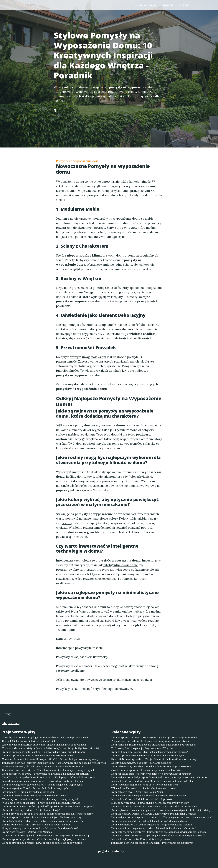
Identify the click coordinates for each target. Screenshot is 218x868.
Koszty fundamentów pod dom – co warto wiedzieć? (142, 763)
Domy (33, 5)
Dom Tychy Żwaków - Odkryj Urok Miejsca (27, 832)
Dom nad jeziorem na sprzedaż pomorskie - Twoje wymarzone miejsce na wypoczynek (162, 817)
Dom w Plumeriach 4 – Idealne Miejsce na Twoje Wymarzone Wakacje (152, 825)
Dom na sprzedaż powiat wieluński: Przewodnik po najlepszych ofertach (44, 839)
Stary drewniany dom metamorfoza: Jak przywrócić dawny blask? (40, 828)
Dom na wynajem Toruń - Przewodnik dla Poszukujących (35, 788)
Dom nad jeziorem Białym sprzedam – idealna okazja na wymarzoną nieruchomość (159, 777)
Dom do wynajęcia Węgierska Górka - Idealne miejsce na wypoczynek (43, 785)
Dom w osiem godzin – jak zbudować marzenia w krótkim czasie (149, 795)
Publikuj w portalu (145, 5)
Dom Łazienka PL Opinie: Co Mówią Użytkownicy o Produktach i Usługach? (154, 814)
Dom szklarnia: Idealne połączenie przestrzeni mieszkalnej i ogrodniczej (153, 745)
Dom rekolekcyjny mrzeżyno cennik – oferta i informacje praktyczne (151, 766)
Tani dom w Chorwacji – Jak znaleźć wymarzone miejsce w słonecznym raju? (47, 835)
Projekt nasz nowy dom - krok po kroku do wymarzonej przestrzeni (151, 741)
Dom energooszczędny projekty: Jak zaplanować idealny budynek (149, 821)
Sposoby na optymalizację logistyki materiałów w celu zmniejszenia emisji (45, 737)
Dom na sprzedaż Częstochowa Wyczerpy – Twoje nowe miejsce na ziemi (154, 737)
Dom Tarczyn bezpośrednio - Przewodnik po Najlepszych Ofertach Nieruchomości (50, 777)
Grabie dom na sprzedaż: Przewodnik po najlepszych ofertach (147, 770)
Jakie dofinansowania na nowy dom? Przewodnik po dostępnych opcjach (44, 781)
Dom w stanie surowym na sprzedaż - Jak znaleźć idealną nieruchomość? (154, 828)
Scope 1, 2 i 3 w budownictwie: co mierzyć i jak (29, 741)
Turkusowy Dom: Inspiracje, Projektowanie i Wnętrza (142, 748)
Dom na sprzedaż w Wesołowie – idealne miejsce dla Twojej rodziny (42, 817)
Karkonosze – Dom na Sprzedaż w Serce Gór (28, 792)
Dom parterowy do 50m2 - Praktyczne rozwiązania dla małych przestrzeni (46, 774)
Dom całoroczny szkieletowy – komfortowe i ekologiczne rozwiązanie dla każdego (159, 832)
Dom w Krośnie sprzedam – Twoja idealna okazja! (31, 810)
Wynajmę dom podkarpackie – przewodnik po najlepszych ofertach (41, 803)
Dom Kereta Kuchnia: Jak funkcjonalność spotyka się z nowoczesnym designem (48, 806)
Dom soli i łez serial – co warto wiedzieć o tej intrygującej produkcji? (151, 774)
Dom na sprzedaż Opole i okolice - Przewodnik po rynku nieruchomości (44, 752)
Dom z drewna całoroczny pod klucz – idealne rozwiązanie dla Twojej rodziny (47, 814)
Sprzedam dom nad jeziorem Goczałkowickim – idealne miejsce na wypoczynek (48, 770)
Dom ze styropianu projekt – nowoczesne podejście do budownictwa (42, 843)
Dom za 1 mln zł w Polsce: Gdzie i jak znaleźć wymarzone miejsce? (150, 752)
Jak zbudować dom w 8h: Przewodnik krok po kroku (141, 839)
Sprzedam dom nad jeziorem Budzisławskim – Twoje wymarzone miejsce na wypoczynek (54, 763)
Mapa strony (11, 723)
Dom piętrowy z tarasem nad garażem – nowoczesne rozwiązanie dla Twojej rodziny (161, 810)
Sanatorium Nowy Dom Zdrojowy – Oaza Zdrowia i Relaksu (36, 825)
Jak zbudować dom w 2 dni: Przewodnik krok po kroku (142, 799)
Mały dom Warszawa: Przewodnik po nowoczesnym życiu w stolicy (150, 803)
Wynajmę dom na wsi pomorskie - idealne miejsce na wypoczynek (40, 799)
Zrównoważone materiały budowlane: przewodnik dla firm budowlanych (44, 745)
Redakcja (168, 5)
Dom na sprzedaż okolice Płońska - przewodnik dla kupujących (148, 755)
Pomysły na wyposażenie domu (78, 161)
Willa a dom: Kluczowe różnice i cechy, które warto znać (144, 788)
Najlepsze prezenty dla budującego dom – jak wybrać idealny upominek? (44, 766)
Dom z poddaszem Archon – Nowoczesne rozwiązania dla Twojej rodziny (154, 806)
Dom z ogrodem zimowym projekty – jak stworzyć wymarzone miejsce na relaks (158, 835)
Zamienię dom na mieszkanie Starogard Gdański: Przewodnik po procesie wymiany (50, 759)
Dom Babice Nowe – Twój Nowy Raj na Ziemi (137, 792)
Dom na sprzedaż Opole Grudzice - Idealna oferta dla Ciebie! (38, 755)
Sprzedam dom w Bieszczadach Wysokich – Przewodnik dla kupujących (152, 843)
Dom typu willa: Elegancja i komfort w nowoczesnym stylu (145, 785)
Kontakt (185, 5)
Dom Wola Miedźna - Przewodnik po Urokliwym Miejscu (35, 795)
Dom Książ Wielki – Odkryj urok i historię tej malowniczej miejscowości (43, 821)
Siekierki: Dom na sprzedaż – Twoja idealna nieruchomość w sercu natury (154, 759)
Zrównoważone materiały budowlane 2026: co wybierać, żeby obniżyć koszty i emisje (51, 748)
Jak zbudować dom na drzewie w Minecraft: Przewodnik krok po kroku (152, 781)
